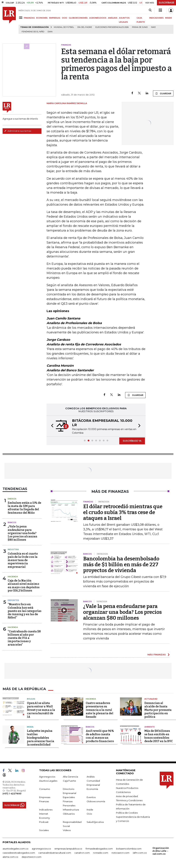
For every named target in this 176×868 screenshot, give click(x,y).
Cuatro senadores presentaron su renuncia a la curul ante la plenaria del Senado (100, 710)
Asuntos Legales (48, 781)
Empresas (45, 797)
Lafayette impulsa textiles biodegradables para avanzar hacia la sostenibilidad (41, 738)
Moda (30, 727)
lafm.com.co (140, 853)
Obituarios (69, 814)
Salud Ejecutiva (95, 822)
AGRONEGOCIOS (98, 18)
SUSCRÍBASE (166, 3)
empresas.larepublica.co (68, 849)
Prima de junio (140, 27)
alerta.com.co (10, 857)
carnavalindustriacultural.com (55, 853)
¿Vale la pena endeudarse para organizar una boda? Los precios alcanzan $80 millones (23, 533)
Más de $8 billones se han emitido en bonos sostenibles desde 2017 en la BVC (159, 736)
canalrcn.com (82, 853)
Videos (67, 830)
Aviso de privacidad (127, 796)
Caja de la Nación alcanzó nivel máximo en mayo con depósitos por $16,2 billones (24, 586)
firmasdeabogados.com (99, 849)
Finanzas (44, 801)
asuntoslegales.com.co (15, 849)
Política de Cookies (127, 813)
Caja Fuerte (69, 781)
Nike (153, 27)
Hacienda (13, 577)
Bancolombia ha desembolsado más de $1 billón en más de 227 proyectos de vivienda (121, 565)
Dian (50, 32)
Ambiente (150, 727)
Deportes (13, 600)
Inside (90, 810)
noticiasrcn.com (120, 853)
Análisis (91, 777)
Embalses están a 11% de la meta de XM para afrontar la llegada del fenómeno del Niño (24, 508)
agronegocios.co (41, 849)
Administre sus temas (18, 131)
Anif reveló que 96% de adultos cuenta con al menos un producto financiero (100, 736)
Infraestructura (71, 810)
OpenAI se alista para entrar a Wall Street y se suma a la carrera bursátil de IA (41, 710)
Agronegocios (47, 777)
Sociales (44, 830)
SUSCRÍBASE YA (132, 441)
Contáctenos (123, 792)
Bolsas (31, 699)
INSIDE (169, 18)
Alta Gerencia (70, 777)
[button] (51, 426)
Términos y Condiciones (129, 800)
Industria (13, 549)
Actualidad (151, 699)
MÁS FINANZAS (157, 655)
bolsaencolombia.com (129, 849)
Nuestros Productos (127, 788)
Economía (92, 789)
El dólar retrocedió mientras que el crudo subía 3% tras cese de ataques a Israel (123, 512)
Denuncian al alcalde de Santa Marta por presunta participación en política (158, 710)
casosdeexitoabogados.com (19, 853)
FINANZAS (29, 18)
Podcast (44, 822)
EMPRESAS (55, 18)
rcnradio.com (101, 853)
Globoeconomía (96, 801)
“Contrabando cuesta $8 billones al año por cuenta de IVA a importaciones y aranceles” (24, 638)
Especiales (69, 797)
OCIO (65, 18)
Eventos (91, 797)
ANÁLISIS (113, 18)
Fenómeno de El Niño (33, 32)
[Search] (150, 10)
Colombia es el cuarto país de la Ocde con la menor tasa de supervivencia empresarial (23, 560)
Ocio (89, 814)
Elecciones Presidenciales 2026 (112, 27)
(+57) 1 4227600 (12, 793)
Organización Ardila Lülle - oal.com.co (161, 851)
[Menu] (21, 18)
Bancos (12, 522)
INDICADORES (156, 18)
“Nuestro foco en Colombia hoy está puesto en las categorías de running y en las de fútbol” (25, 611)
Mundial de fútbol (64, 27)
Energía (12, 499)
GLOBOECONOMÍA (78, 18)
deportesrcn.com (32, 857)
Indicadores (46, 810)
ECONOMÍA (42, 18)
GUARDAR (163, 93)
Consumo (45, 789)
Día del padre (85, 27)
